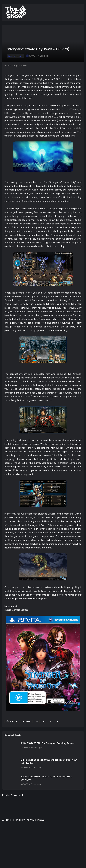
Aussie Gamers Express (35, 599)
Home (7, 66)
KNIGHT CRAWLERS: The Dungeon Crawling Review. (48, 743)
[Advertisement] (43, 846)
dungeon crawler (15, 56)
